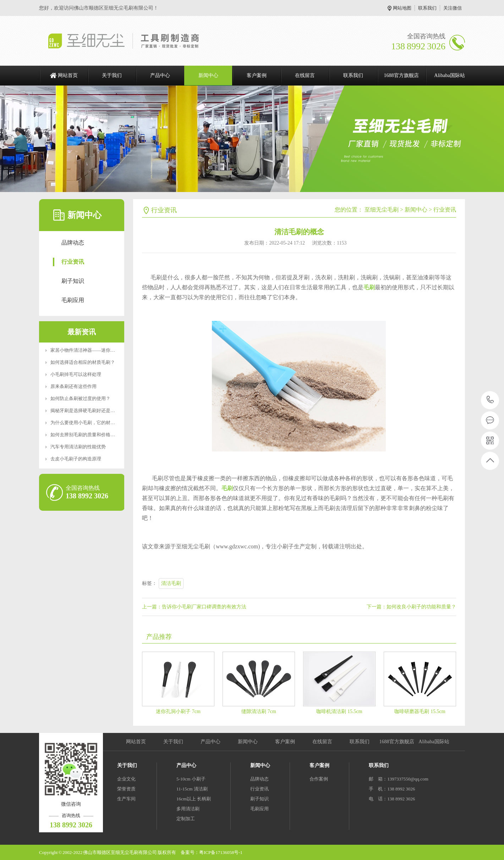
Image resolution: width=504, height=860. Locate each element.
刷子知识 (73, 281)
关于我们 (112, 75)
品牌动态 (73, 243)
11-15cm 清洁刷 (192, 789)
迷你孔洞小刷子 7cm (178, 711)
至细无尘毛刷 (382, 210)
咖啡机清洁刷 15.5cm (339, 711)
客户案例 (257, 75)
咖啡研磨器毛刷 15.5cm (420, 711)
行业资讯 (73, 262)
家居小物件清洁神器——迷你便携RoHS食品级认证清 (105, 350)
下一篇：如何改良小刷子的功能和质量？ (411, 607)
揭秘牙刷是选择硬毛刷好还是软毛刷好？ (92, 410)
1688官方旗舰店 (401, 75)
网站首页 (68, 75)
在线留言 (305, 75)
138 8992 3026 (490, 400)
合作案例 (319, 779)
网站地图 (402, 8)
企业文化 (126, 779)
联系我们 (427, 8)
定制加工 (186, 819)
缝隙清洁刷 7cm (259, 711)
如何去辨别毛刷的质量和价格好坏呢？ (90, 435)
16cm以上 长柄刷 (194, 799)
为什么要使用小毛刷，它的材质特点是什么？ (97, 423)
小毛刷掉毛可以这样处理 (76, 374)
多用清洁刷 (188, 809)
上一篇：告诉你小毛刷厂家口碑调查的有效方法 (194, 607)
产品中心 (160, 75)
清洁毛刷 (171, 583)
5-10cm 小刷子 (191, 779)
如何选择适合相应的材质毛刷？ (83, 362)
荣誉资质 (126, 789)
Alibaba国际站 (449, 75)
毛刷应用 (73, 300)
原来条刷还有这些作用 (73, 386)
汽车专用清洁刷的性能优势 (78, 447)
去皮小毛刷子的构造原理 (76, 459)
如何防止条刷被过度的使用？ (80, 398)
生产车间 (126, 799)
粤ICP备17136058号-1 (221, 852)
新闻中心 (208, 75)
